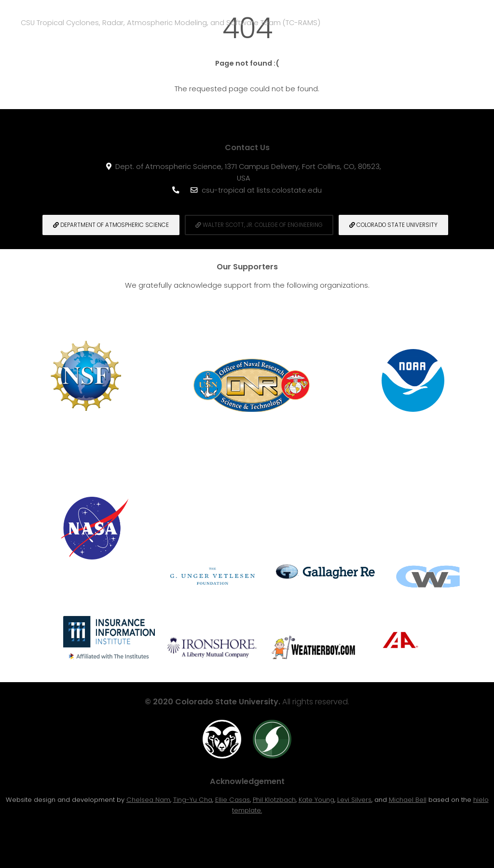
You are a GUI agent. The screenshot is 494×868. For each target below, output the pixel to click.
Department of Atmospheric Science (111, 225)
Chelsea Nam (148, 800)
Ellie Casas (233, 800)
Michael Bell (408, 800)
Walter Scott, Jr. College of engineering (259, 225)
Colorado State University (393, 225)
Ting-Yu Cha (193, 800)
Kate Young (316, 800)
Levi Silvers (354, 800)
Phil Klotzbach (274, 800)
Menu (476, 22)
